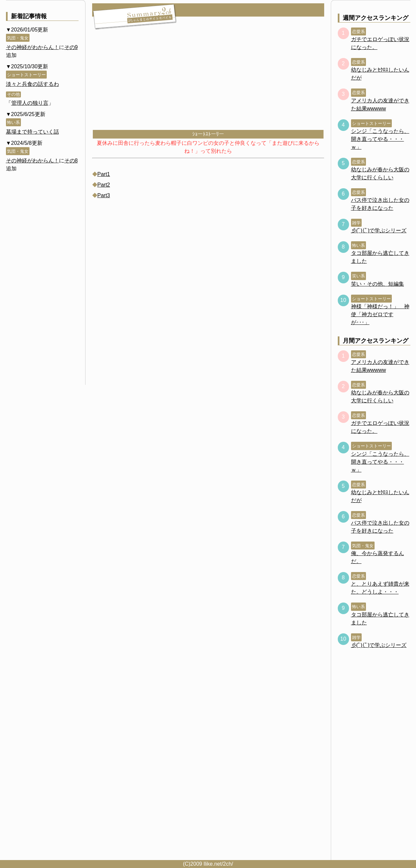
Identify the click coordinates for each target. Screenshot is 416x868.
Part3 (104, 195)
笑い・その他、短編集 (378, 284)
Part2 (104, 185)
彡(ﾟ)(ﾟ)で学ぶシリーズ (379, 231)
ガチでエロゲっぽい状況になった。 (380, 43)
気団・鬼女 (18, 38)
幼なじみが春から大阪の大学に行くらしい (380, 174)
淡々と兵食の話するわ (32, 84)
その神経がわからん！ (32, 47)
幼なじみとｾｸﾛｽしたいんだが (380, 74)
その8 (71, 161)
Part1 (104, 174)
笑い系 (358, 276)
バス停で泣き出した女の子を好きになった (380, 204)
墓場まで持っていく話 (32, 132)
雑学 (356, 223)
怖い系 (13, 122)
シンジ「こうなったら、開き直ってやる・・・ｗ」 (380, 139)
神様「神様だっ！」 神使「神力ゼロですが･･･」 (380, 314)
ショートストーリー (26, 75)
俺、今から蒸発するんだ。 (378, 557)
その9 (71, 47)
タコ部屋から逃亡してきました (380, 257)
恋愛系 (358, 32)
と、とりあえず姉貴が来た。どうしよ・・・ (380, 588)
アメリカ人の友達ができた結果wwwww (380, 105)
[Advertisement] (208, 80)
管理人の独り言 (30, 103)
